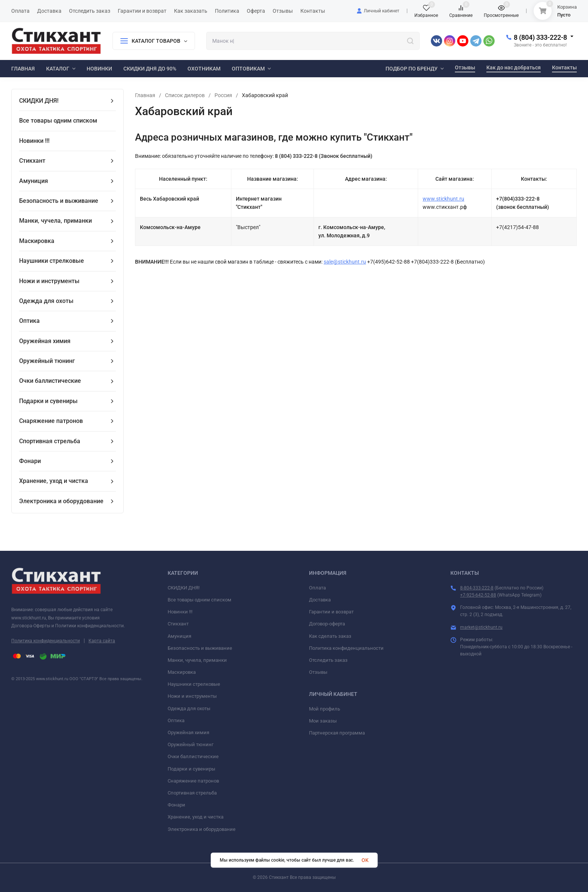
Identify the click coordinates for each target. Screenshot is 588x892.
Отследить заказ (328, 660)
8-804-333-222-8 (477, 588)
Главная (145, 95)
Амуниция (179, 636)
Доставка (320, 600)
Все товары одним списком (199, 600)
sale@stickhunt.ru (345, 262)
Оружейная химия (188, 732)
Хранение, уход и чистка (196, 817)
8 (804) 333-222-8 (540, 37)
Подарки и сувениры (191, 769)
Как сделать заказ (330, 636)
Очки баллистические (193, 756)
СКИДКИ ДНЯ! (184, 588)
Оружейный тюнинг (190, 744)
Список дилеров (185, 95)
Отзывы (318, 672)
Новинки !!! (180, 612)
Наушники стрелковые (194, 684)
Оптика (176, 720)
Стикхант (178, 624)
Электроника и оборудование (202, 829)
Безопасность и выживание (200, 648)
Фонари (176, 805)
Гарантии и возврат (331, 612)
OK (365, 860)
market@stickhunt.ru (481, 627)
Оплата (317, 588)
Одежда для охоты (189, 708)
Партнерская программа (337, 733)
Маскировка (182, 672)
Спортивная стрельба (192, 793)
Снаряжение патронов (193, 781)
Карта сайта (102, 641)
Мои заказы (323, 721)
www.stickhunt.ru (443, 199)
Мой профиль (325, 709)
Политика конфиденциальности (46, 641)
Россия (223, 95)
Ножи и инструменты (192, 696)
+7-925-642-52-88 (478, 595)
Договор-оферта (327, 624)
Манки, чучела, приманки (197, 660)
